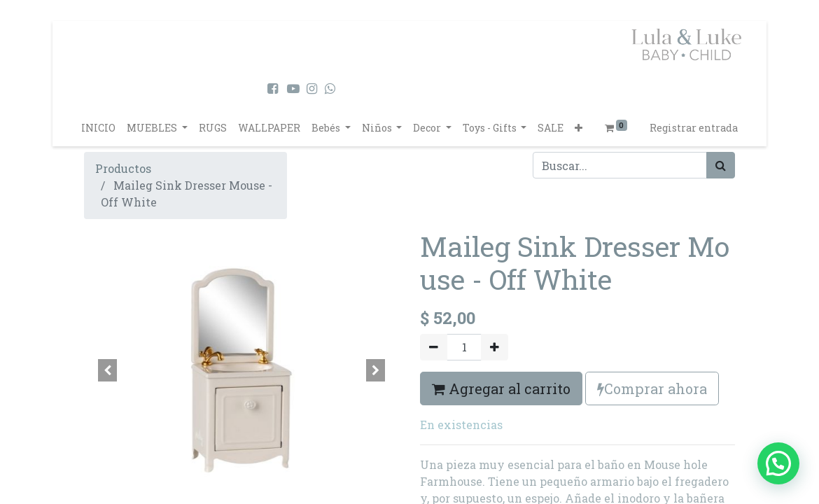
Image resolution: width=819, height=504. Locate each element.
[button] (579, 128)
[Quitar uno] (434, 347)
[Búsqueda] (721, 165)
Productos (123, 168)
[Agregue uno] (495, 347)
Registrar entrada (694, 128)
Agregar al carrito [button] (501, 388)
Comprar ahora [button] (652, 388)
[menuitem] (98, 128)
